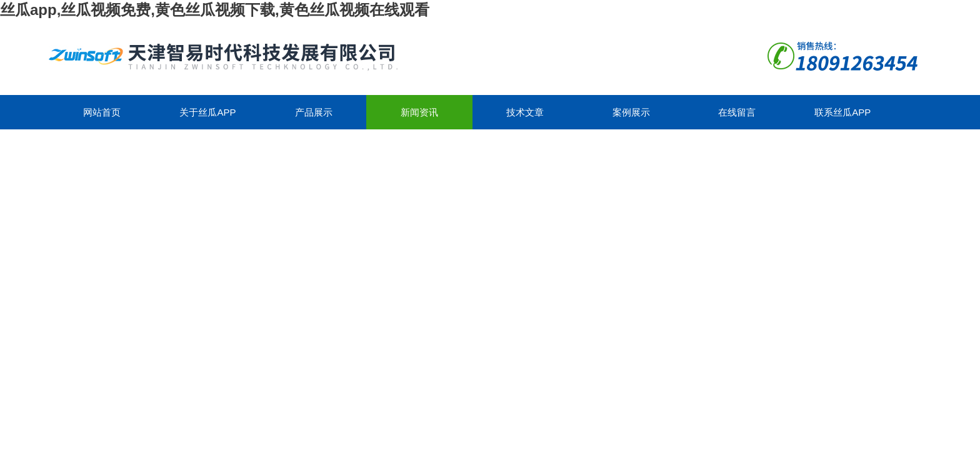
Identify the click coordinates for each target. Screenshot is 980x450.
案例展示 (631, 112)
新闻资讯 (419, 112)
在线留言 (737, 112)
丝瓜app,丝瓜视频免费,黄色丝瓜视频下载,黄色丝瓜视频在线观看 (215, 10)
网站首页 (102, 112)
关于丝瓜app (207, 112)
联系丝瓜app (842, 112)
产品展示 (314, 112)
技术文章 (525, 112)
